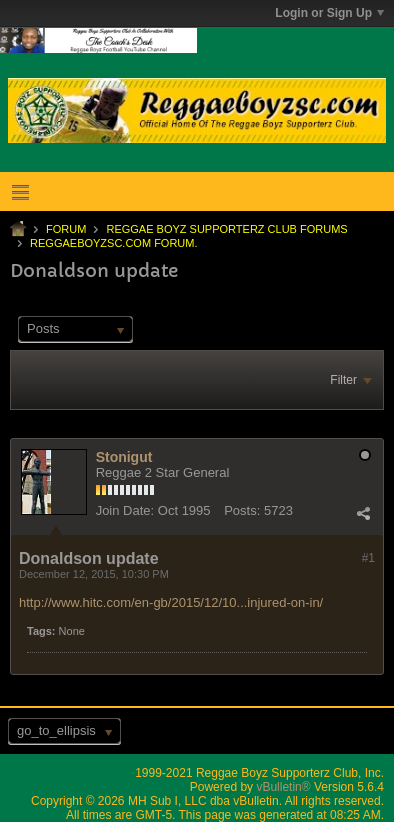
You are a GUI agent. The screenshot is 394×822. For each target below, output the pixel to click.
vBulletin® (283, 787)
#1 (368, 558)
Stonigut (124, 457)
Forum (66, 229)
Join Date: (125, 510)
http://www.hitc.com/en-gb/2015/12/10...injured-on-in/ (171, 602)
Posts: (242, 510)
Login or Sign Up (329, 13)
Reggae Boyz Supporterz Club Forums (226, 229)
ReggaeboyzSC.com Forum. (113, 243)
